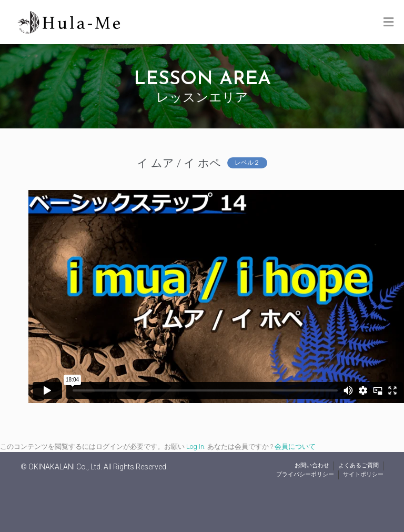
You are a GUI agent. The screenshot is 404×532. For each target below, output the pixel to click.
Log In (195, 446)
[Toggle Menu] (388, 23)
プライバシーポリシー (305, 474)
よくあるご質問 (358, 465)
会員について (295, 446)
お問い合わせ (312, 465)
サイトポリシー (363, 474)
